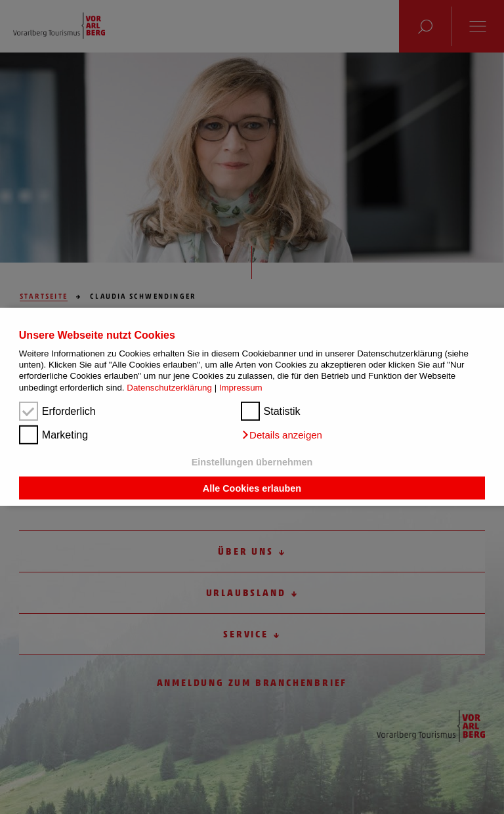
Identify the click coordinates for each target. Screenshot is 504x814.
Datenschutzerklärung (169, 388)
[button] (282, 435)
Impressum (241, 388)
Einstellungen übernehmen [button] (252, 462)
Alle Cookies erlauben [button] (252, 488)
